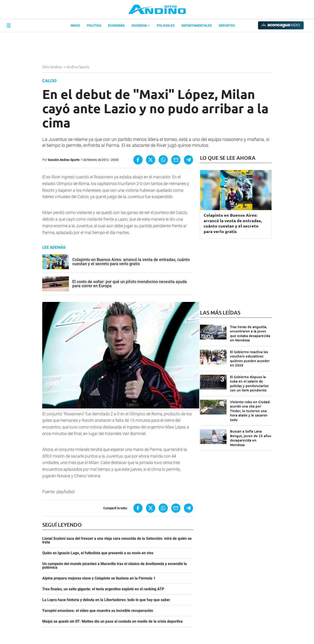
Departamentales (197, 25)
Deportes (227, 25)
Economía (116, 25)
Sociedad (141, 25)
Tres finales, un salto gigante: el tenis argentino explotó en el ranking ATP (103, 589)
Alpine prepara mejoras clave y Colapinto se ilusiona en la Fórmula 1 (99, 578)
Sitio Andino (52, 67)
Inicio (75, 25)
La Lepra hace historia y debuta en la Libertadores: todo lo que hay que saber (106, 600)
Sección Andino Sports (64, 160)
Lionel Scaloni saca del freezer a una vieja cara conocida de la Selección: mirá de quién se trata (117, 540)
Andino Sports (78, 67)
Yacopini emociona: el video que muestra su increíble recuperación (98, 611)
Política (94, 25)
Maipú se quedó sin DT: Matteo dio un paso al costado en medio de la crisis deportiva (112, 622)
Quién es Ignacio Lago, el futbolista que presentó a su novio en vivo (98, 553)
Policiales (166, 25)
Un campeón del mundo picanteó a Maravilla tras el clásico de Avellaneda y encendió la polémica (115, 566)
